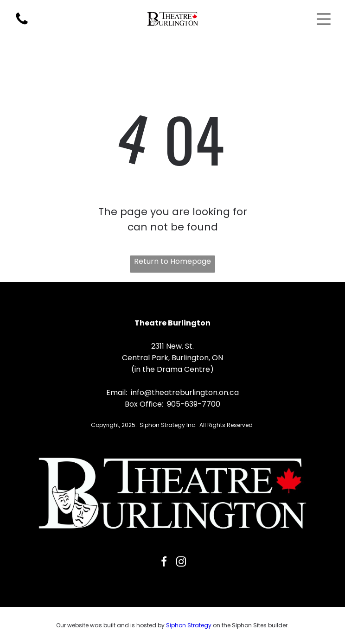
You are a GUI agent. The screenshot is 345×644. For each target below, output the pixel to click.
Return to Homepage (172, 261)
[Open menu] (324, 19)
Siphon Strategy (189, 625)
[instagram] (181, 563)
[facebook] (164, 563)
